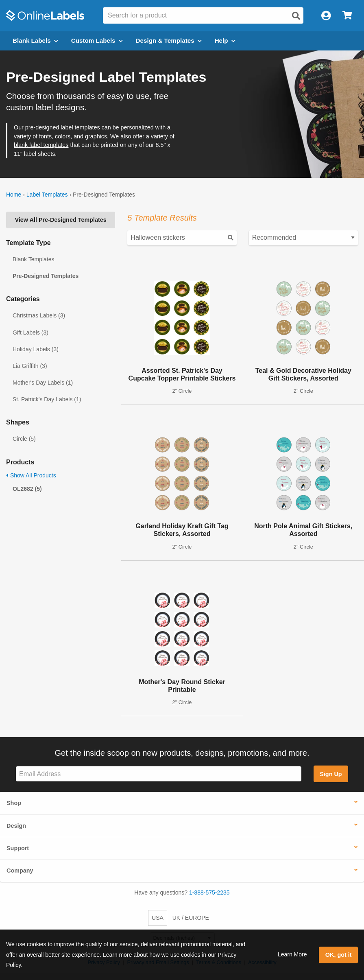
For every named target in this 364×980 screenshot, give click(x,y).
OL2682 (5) (27, 489)
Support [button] (18, 848)
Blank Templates (33, 259)
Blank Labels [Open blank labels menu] (35, 40)
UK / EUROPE (191, 918)
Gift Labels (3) (31, 332)
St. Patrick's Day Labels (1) (47, 399)
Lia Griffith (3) (30, 366)
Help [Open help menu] (225, 40)
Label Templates (47, 195)
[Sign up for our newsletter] (159, 774)
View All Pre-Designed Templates (61, 220)
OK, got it (339, 955)
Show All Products (31, 475)
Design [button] (16, 826)
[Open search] (296, 16)
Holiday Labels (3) (36, 349)
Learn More (292, 954)
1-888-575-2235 (209, 892)
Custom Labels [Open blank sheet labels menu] (97, 40)
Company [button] (20, 871)
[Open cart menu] (347, 16)
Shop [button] (14, 803)
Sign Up (331, 774)
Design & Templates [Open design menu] (169, 40)
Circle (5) (24, 439)
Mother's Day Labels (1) (43, 383)
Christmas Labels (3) (39, 315)
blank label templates (41, 145)
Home (14, 195)
